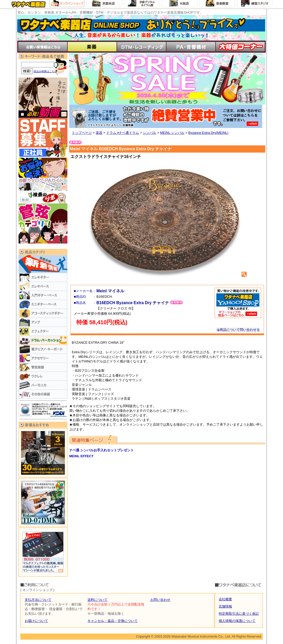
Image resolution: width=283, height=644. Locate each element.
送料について (98, 600)
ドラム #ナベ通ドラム (123, 133)
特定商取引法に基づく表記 (239, 614)
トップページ (82, 133)
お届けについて (36, 621)
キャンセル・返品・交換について (113, 621)
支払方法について (38, 600)
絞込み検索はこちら (45, 71)
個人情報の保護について (237, 621)
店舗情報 (225, 606)
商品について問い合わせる (238, 330)
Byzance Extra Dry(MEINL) (208, 133)
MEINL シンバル (172, 133)
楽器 (99, 133)
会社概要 (225, 599)
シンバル (149, 133)
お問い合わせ (160, 600)
